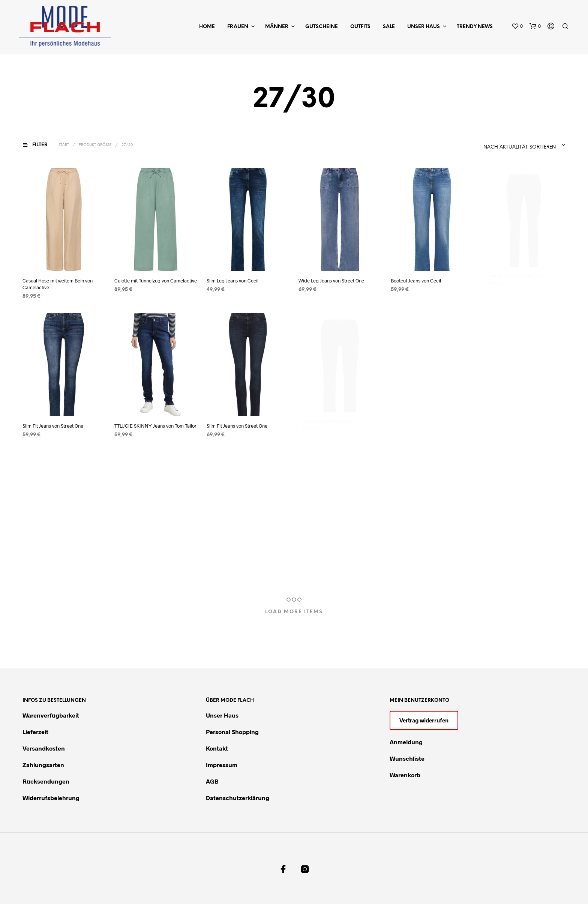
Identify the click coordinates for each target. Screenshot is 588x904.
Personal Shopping (232, 732)
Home (207, 27)
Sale (389, 27)
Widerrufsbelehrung (51, 798)
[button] (517, 26)
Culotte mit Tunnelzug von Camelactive (156, 281)
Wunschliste (407, 758)
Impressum (222, 765)
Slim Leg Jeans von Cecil (232, 281)
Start (64, 145)
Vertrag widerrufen (424, 720)
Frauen (238, 27)
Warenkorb (405, 775)
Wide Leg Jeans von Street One (332, 277)
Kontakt (217, 748)
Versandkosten (44, 748)
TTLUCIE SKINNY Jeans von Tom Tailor (156, 423)
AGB (212, 781)
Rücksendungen (46, 781)
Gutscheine (322, 27)
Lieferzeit (35, 732)
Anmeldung (406, 742)
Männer (277, 27)
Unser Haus (424, 27)
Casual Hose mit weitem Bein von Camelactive (58, 284)
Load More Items (294, 612)
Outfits (360, 27)
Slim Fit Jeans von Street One (53, 426)
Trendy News (475, 27)
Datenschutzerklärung (238, 798)
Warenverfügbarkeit (51, 715)
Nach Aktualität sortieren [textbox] (520, 147)
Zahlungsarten (43, 765)
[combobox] (501, 145)
